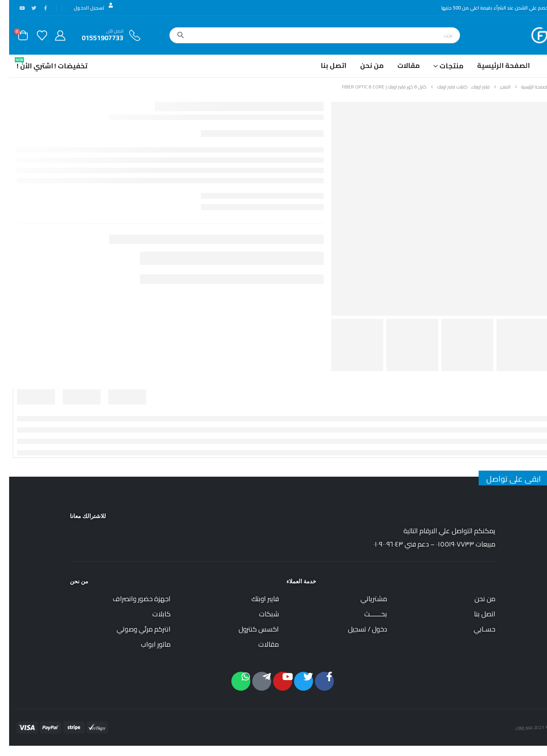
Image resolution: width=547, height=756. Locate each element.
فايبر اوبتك (256, 599)
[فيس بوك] (36, 8)
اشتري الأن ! (26, 64)
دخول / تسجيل (358, 629)
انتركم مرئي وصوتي (134, 629)
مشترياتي (365, 599)
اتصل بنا (324, 65)
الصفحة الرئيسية (494, 65)
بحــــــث (367, 614)
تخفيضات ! (62, 66)
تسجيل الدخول (85, 8)
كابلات (152, 614)
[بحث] (171, 35)
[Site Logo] (530, 35)
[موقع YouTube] (13, 8)
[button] (542, 750)
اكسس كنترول (250, 629)
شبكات (260, 614)
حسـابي (475, 629)
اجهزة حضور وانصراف (133, 599)
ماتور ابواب (147, 644)
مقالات (399, 65)
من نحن (363, 65)
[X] (25, 8)
